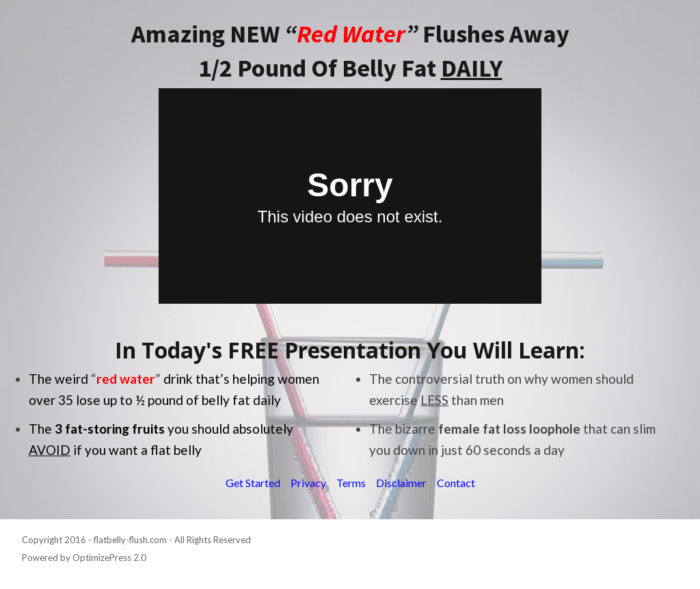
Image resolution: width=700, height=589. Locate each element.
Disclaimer (401, 483)
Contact (456, 483)
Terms (351, 483)
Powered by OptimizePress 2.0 (84, 558)
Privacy (308, 483)
